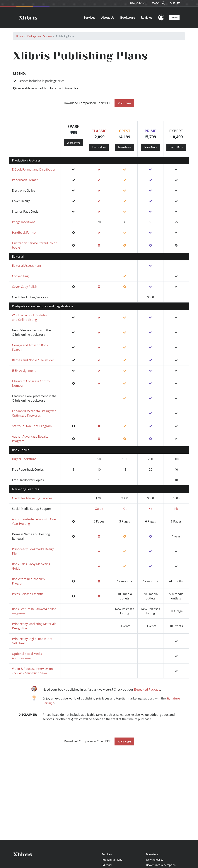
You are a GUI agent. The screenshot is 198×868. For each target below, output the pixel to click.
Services (89, 18)
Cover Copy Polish (25, 287)
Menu (174, 17)
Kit (125, 509)
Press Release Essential (28, 594)
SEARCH (158, 3)
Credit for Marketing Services (32, 498)
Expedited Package (147, 690)
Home (19, 36)
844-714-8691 (139, 3)
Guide (99, 509)
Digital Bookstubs (24, 459)
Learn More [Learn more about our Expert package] (176, 147)
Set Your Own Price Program (32, 426)
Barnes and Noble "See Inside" (33, 360)
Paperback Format (25, 180)
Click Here (124, 103)
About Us (108, 18)
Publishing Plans (112, 860)
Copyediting (20, 276)
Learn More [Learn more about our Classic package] (99, 147)
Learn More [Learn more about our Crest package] (125, 147)
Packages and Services (40, 36)
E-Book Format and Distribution (34, 169)
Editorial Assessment (27, 266)
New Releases (155, 860)
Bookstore (128, 18)
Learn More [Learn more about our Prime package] (151, 147)
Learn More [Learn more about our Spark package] (74, 142)
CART (175, 3)
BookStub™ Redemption (161, 865)
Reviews (147, 18)
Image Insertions (24, 222)
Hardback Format (24, 233)
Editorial (107, 865)
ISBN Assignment (24, 371)
